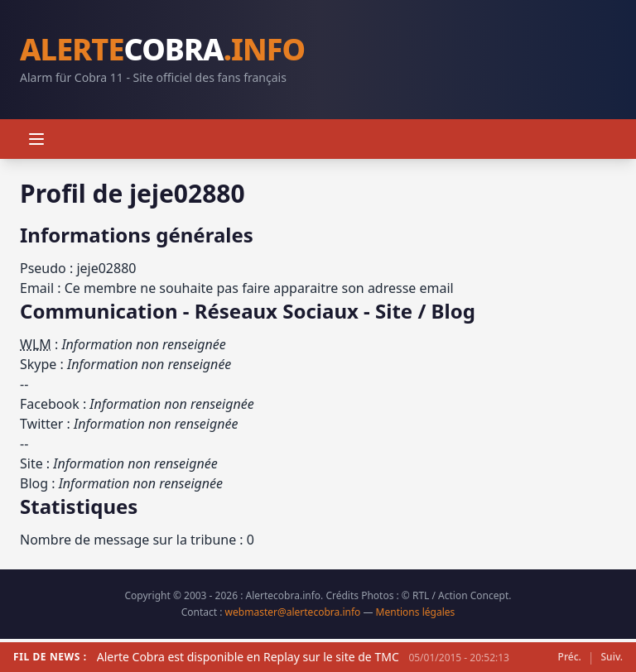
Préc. (570, 657)
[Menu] (36, 139)
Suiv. (612, 657)
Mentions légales (416, 612)
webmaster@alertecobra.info (293, 612)
